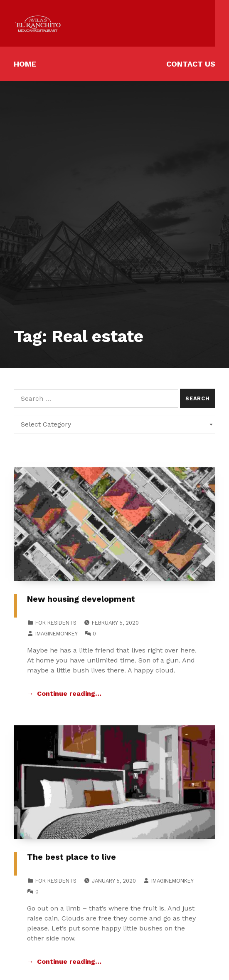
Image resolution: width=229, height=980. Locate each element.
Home (25, 64)
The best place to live (71, 857)
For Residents (56, 623)
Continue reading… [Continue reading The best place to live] (69, 961)
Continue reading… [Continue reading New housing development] (69, 693)
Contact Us (191, 64)
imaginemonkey (56, 634)
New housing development (81, 599)
